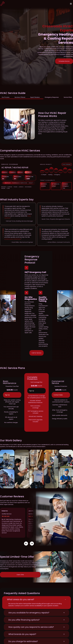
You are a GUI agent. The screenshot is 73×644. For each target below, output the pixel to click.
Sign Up (7, 395)
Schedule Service (64, 61)
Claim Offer (20, 575)
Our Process (6, 97)
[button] (26, 544)
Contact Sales (58, 395)
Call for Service (36, 353)
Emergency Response (52, 97)
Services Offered (20, 97)
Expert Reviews (35, 97)
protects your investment (13, 239)
